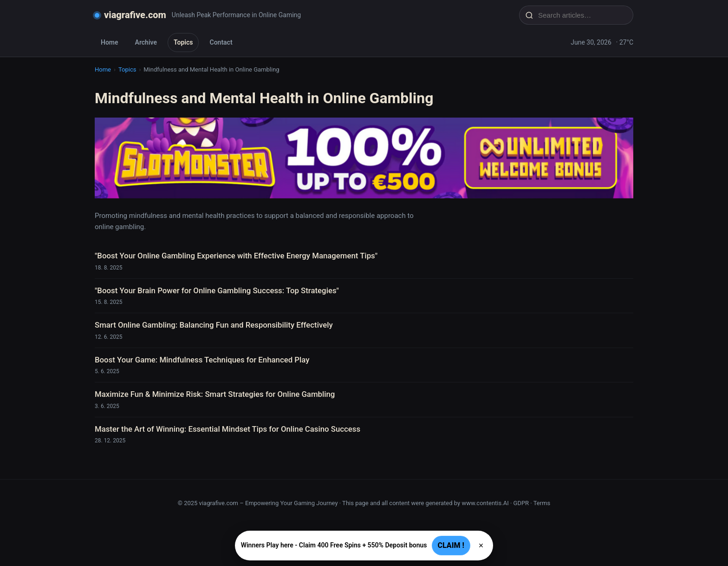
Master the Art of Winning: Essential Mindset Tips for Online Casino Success (227, 429)
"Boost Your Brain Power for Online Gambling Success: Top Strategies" (217, 290)
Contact (221, 42)
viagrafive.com (135, 15)
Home (110, 42)
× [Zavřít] (481, 546)
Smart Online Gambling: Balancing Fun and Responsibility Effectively (214, 325)
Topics (183, 42)
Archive (146, 42)
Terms (542, 503)
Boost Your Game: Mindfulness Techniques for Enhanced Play (202, 360)
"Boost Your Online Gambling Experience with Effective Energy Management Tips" (236, 256)
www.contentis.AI (485, 503)
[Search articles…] (582, 15)
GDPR (521, 503)
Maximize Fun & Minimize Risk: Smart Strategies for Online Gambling (215, 394)
